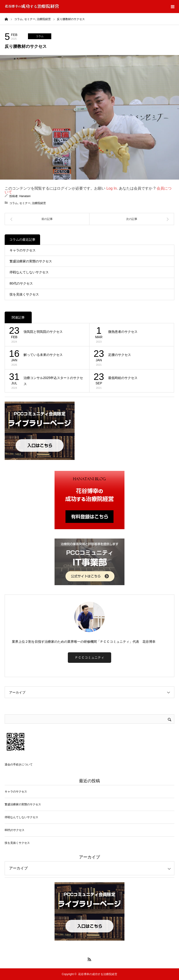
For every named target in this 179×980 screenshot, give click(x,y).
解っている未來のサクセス (43, 355)
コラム (40, 36)
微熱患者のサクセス (123, 332)
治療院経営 (39, 203)
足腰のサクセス (120, 355)
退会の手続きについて (19, 765)
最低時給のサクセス (123, 378)
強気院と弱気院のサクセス (43, 332)
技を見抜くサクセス (24, 294)
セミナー (25, 203)
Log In (111, 188)
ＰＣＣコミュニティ (89, 657)
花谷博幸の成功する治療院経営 (98, 974)
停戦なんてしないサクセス (29, 272)
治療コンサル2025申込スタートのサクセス (53, 381)
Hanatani (25, 196)
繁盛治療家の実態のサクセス (31, 261)
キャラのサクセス (23, 250)
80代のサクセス (21, 283)
